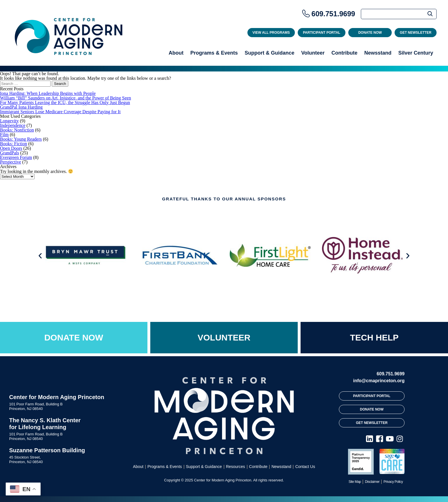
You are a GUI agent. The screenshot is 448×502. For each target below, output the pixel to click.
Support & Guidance (269, 53)
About (176, 53)
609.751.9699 (333, 14)
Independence (13, 125)
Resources (236, 467)
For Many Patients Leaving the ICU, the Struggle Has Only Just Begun (65, 102)
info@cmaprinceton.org (379, 381)
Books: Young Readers (21, 139)
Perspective (11, 162)
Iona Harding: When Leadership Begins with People (48, 93)
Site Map (355, 482)
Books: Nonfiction (17, 130)
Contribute (344, 53)
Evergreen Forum (16, 157)
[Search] (399, 14)
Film (4, 135)
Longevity (9, 121)
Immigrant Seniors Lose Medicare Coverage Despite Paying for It (60, 112)
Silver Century (416, 53)
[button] (40, 256)
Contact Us (305, 467)
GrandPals (10, 153)
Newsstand (378, 53)
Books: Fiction (14, 144)
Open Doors (11, 148)
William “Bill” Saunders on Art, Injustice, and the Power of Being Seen (65, 98)
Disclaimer (372, 482)
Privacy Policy (393, 482)
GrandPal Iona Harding (21, 107)
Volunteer (313, 53)
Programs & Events (214, 53)
